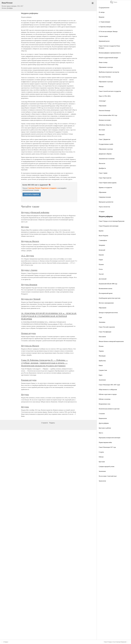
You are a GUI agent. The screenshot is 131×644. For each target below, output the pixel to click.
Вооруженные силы (105, 404)
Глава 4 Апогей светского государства (110, 91)
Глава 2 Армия (103, 173)
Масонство (102, 163)
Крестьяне (102, 462)
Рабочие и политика (105, 399)
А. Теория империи (104, 22)
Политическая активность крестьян (109, 409)
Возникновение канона (105, 288)
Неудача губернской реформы (35, 212)
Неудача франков (29, 285)
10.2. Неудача (28, 256)
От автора (102, 12)
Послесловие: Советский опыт (108, 476)
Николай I (102, 135)
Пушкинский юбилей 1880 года (108, 284)
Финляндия (102, 356)
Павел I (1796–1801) (105, 96)
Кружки (101, 231)
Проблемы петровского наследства (109, 72)
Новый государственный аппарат (108, 58)
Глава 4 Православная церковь (108, 183)
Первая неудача (28, 333)
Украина (101, 351)
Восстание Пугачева (105, 77)
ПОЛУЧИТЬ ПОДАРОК (32, 194)
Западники (102, 245)
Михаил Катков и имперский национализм (111, 341)
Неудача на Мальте (30, 241)
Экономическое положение (107, 159)
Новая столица (103, 62)
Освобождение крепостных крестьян (110, 298)
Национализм (103, 418)
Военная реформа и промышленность (110, 53)
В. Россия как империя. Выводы (108, 31)
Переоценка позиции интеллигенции (109, 438)
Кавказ (101, 365)
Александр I (102, 101)
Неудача (25, 227)
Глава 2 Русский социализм (107, 327)
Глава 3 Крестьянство (105, 178)
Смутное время (103, 36)
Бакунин (101, 255)
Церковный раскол (104, 41)
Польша (101, 346)
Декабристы (102, 168)
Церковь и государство (105, 187)
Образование (103, 106)
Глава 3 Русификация (105, 332)
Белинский (102, 250)
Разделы (52, 423)
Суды (100, 317)
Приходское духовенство (106, 202)
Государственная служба (106, 144)
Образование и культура (106, 67)
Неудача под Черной (31, 299)
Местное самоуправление (106, 303)
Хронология (102, 481)
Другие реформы (104, 423)
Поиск (114, 2)
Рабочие (101, 457)
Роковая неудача (29, 380)
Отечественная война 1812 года (108, 115)
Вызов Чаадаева (103, 236)
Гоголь (101, 269)
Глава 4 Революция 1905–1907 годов (109, 385)
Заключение (102, 380)
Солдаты (101, 452)
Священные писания (105, 197)
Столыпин (102, 414)
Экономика (102, 322)
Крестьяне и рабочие (105, 428)
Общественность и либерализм (108, 390)
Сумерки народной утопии (107, 466)
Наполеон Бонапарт (105, 111)
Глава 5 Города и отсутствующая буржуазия (112, 221)
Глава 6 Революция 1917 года (107, 447)
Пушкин (101, 264)
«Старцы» (102, 212)
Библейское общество (105, 125)
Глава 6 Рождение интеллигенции (109, 226)
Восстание (102, 130)
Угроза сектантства (104, 207)
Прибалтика (102, 361)
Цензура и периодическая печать (108, 313)
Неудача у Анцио (29, 270)
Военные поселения (105, 120)
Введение (102, 17)
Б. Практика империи (105, 27)
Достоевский (103, 279)
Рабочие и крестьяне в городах (108, 394)
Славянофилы (103, 240)
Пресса (101, 433)
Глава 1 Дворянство (104, 139)
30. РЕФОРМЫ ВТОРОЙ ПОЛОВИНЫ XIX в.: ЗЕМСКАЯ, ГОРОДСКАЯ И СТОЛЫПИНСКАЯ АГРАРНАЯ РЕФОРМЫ (49, 316)
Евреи (101, 375)
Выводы (101, 86)
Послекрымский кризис (106, 293)
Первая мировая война (105, 442)
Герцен (101, 260)
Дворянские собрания (105, 154)
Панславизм (102, 337)
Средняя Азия (103, 370)
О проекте (45, 423)
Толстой (101, 274)
